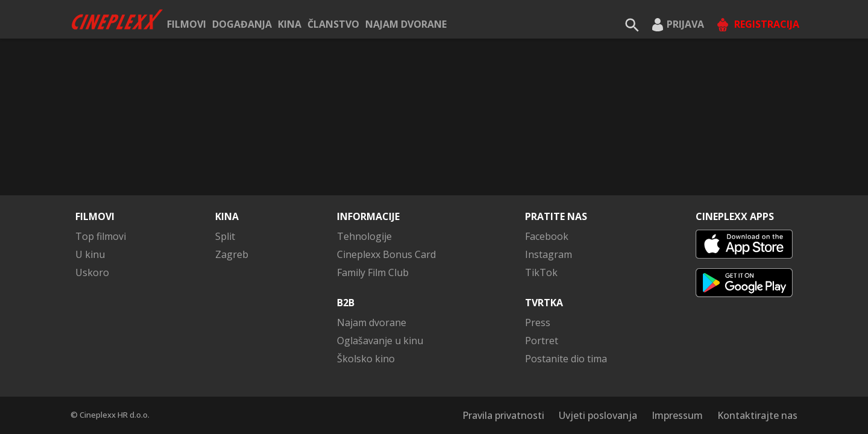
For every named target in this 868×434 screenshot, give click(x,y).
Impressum (677, 415)
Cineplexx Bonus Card (386, 254)
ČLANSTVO (333, 24)
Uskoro (92, 272)
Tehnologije (364, 236)
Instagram (549, 254)
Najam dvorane (406, 24)
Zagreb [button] (232, 254)
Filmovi (187, 24)
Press (538, 322)
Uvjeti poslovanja (598, 415)
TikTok (541, 272)
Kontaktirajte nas (757, 415)
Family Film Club (373, 272)
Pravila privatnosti (503, 415)
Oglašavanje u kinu (380, 341)
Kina (290, 24)
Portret (542, 341)
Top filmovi (101, 236)
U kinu (90, 254)
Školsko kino (366, 359)
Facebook (547, 236)
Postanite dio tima (566, 359)
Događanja (242, 24)
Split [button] (225, 236)
